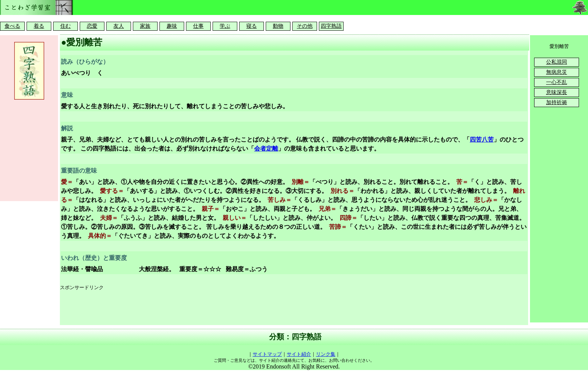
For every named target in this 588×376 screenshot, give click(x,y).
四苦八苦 (482, 140)
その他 (305, 26)
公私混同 (557, 62)
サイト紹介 (299, 354)
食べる (12, 26)
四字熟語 (331, 26)
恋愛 (92, 26)
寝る (252, 26)
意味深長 (557, 92)
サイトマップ (267, 354)
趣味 (172, 26)
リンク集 (326, 354)
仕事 (198, 26)
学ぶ (225, 26)
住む (65, 26)
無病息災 (557, 72)
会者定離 (266, 148)
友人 (119, 26)
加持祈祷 (557, 102)
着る (39, 26)
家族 (145, 26)
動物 (278, 26)
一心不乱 (557, 82)
